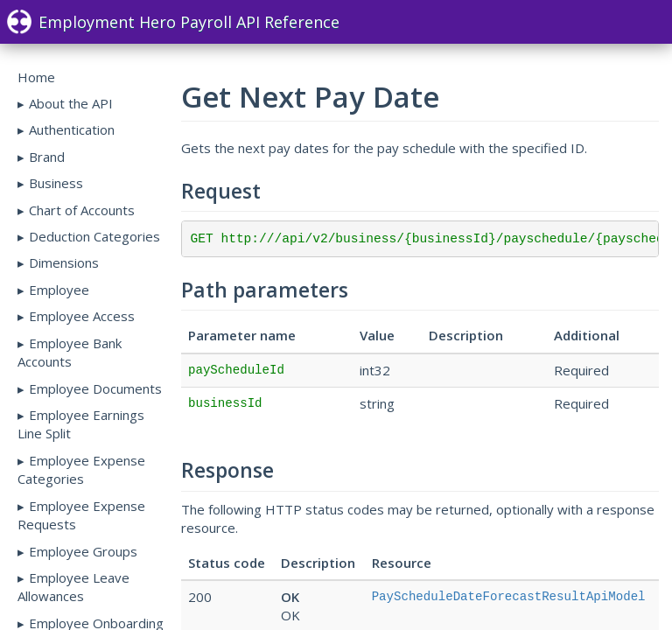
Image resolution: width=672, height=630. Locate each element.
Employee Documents (95, 388)
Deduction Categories (94, 236)
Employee (59, 290)
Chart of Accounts (82, 210)
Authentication (72, 129)
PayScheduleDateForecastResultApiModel (509, 597)
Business (56, 183)
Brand (47, 157)
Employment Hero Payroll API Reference (173, 22)
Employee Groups (83, 551)
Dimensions (64, 262)
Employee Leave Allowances (73, 587)
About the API (71, 103)
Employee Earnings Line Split (81, 424)
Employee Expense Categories (81, 469)
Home (36, 77)
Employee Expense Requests (81, 515)
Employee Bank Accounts (70, 352)
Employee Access (82, 316)
